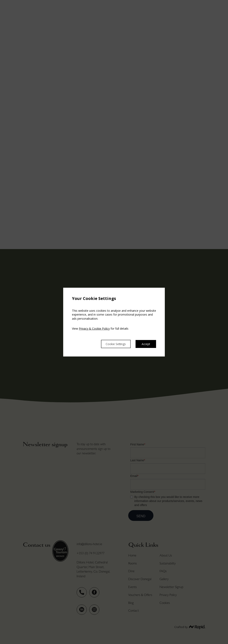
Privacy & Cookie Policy (94, 328)
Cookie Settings (111, 344)
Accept (145, 344)
